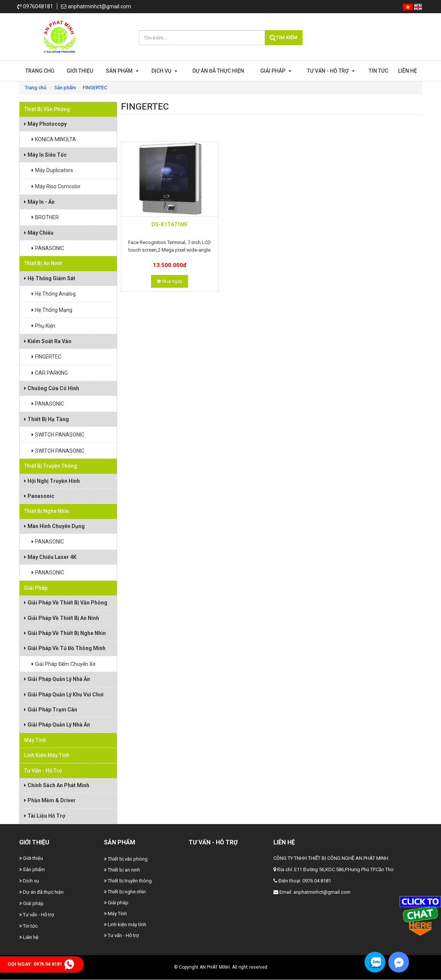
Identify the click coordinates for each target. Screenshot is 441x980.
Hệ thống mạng (52, 310)
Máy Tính (35, 740)
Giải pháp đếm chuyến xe (64, 664)
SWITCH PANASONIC (58, 435)
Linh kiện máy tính (47, 755)
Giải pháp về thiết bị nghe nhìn (65, 633)
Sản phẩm (122, 71)
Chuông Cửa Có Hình (52, 388)
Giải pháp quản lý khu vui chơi (64, 695)
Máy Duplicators (52, 170)
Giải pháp (276, 71)
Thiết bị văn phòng (47, 109)
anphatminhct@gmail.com (96, 6)
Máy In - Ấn (39, 202)
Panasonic (39, 496)
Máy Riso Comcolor (56, 186)
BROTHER (45, 217)
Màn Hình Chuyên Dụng (54, 526)
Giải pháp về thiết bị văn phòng (66, 603)
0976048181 (35, 6)
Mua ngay (169, 281)
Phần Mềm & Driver (50, 800)
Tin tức (378, 71)
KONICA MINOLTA (54, 139)
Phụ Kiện (43, 326)
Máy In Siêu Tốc (45, 155)
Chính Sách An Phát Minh (57, 785)
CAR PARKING (50, 373)
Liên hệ (407, 71)
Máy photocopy (45, 124)
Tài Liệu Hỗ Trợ (45, 816)
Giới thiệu (80, 71)
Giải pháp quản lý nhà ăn (57, 679)
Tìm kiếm (284, 37)
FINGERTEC (47, 357)
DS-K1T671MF (170, 224)
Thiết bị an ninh (43, 263)
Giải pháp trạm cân (51, 710)
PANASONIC (48, 248)
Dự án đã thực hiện (218, 71)
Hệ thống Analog (54, 294)
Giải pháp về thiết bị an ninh (62, 618)
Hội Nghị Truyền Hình (52, 481)
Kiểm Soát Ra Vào (48, 341)
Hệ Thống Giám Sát (50, 278)
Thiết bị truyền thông (51, 466)
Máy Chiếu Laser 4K (50, 557)
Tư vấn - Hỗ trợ (331, 71)
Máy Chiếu (39, 233)
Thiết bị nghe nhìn (47, 511)
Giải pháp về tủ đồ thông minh (65, 648)
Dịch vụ (164, 71)
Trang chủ (40, 71)
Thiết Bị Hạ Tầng (47, 419)
